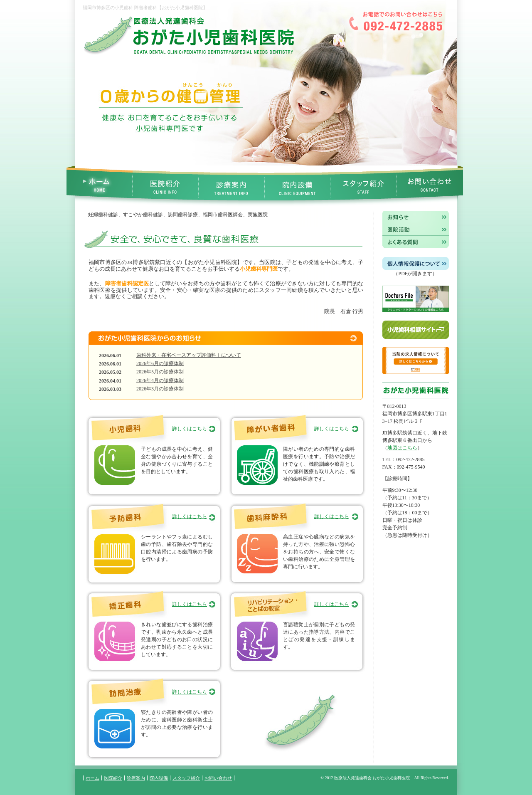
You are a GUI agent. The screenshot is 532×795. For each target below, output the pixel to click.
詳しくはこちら (190, 429)
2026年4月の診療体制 (160, 380)
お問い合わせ (430, 186)
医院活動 (416, 230)
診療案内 (232, 186)
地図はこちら (402, 448)
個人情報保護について (416, 263)
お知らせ (416, 217)
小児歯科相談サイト (416, 330)
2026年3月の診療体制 (160, 389)
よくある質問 (416, 242)
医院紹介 (166, 186)
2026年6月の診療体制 (160, 363)
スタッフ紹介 (364, 186)
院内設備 (298, 186)
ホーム (92, 778)
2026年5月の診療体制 (160, 372)
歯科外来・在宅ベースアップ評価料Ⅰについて (189, 355)
